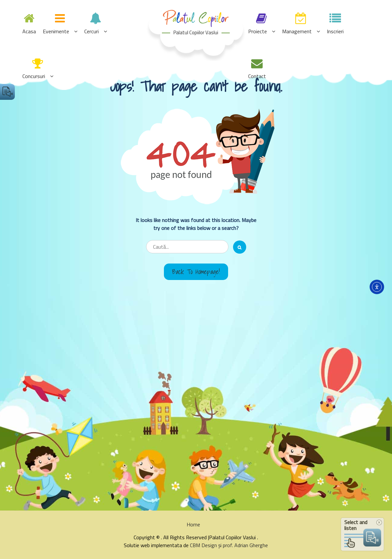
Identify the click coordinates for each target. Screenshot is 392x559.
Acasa (29, 31)
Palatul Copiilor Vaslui (196, 32)
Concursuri (34, 76)
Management (297, 31)
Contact (257, 76)
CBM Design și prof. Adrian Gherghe (229, 545)
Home (193, 524)
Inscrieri (335, 31)
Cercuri (91, 31)
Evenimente (56, 31)
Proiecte (258, 31)
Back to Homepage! (196, 272)
